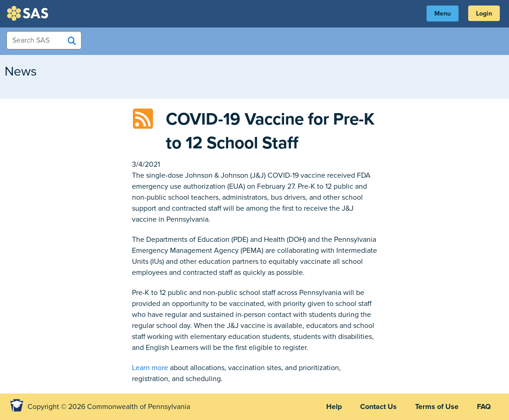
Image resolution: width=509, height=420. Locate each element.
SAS (29, 13)
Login (484, 14)
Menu (443, 14)
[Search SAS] (72, 41)
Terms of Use (437, 407)
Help (334, 407)
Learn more (150, 368)
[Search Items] (44, 40)
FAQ (484, 407)
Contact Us (378, 407)
